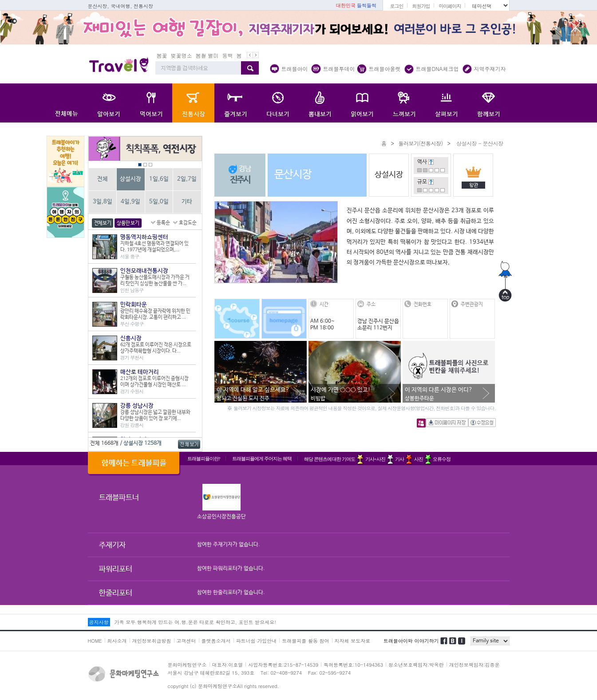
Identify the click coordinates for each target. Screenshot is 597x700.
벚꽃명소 (182, 55)
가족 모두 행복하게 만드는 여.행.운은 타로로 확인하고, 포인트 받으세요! (195, 622)
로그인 (396, 6)
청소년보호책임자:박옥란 (416, 665)
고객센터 (186, 641)
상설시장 (130, 179)
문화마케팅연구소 (187, 665)
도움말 (431, 162)
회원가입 (421, 6)
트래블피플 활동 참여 (305, 641)
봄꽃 (162, 55)
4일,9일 (130, 202)
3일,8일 (103, 202)
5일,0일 (159, 202)
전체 (103, 179)
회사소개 (117, 641)
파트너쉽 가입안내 (257, 641)
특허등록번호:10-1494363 (353, 665)
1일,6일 (159, 179)
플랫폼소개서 (216, 641)
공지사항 (99, 622)
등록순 (163, 223)
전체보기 (103, 223)
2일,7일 (187, 179)
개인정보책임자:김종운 (474, 665)
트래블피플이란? (204, 459)
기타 (187, 202)
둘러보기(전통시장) (420, 143)
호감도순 (188, 223)
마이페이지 (450, 6)
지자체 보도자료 (353, 641)
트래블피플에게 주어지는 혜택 (262, 459)
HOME (95, 641)
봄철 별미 (207, 55)
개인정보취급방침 (152, 641)
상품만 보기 (128, 223)
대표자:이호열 (228, 665)
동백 (228, 55)
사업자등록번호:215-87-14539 (283, 665)
